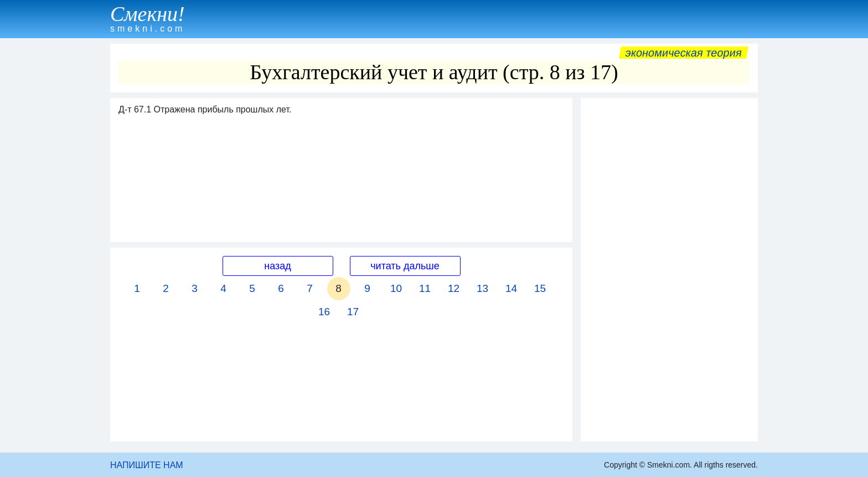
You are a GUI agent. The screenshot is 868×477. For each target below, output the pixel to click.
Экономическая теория (684, 53)
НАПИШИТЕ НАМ (147, 465)
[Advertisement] (669, 270)
